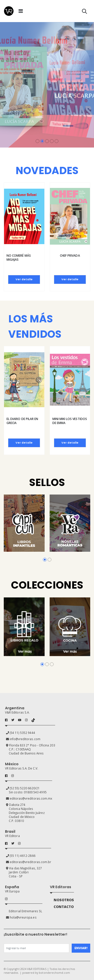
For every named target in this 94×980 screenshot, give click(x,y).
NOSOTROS (64, 900)
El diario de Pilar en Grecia (22, 421)
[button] (84, 12)
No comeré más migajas (19, 258)
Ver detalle (24, 279)
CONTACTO (64, 907)
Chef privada (70, 256)
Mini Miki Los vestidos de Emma (70, 421)
